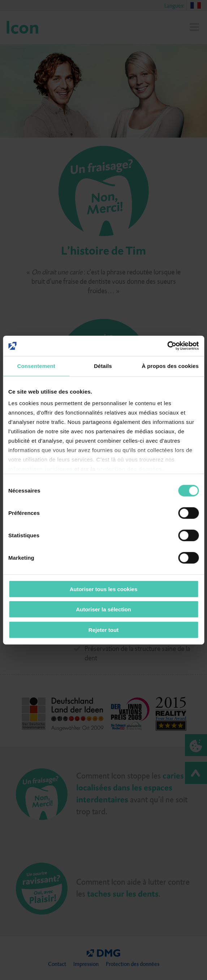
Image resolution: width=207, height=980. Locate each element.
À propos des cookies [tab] (170, 366)
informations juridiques (40, 469)
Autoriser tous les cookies (104, 589)
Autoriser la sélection (103, 609)
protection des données (129, 469)
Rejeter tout (103, 630)
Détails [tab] (103, 366)
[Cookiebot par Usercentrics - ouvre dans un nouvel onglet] (167, 346)
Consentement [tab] (36, 366)
